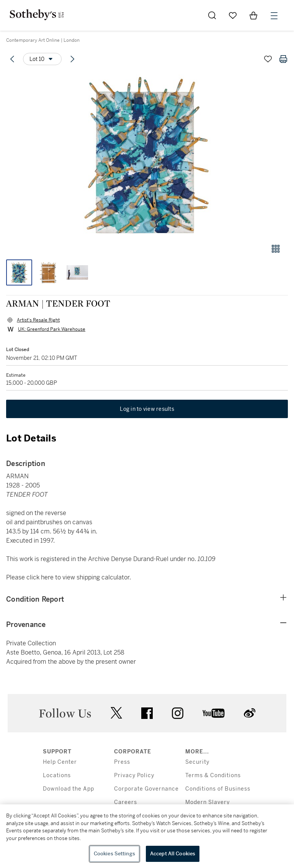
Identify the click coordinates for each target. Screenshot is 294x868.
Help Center (60, 762)
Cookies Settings (114, 854)
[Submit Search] (212, 15)
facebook (147, 713)
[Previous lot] (12, 59)
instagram (178, 713)
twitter (116, 713)
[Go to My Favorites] (233, 15)
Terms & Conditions (213, 775)
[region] (147, 836)
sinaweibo (250, 713)
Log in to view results (147, 409)
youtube (214, 713)
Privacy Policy (134, 775)
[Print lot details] (283, 59)
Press (122, 762)
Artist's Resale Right (38, 320)
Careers (126, 802)
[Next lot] (72, 59)
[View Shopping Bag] (253, 15)
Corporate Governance (146, 789)
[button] (147, 155)
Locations (57, 775)
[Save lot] (268, 59)
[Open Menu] (274, 16)
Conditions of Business (218, 789)
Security (197, 762)
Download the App (69, 789)
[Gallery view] (276, 249)
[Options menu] (42, 59)
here (47, 577)
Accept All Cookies (173, 854)
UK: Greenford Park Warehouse (52, 329)
